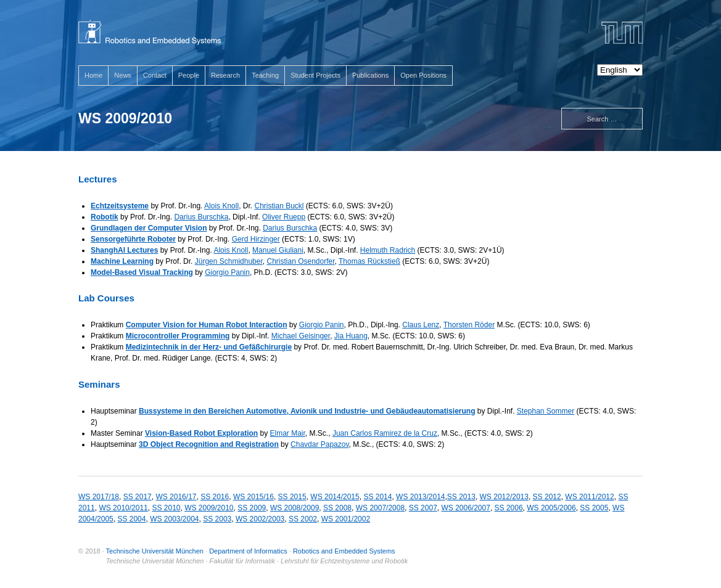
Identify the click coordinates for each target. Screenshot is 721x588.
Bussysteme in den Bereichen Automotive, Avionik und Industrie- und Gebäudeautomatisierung (307, 411)
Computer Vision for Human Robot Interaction (207, 325)
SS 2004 (131, 519)
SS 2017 (138, 497)
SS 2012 (547, 497)
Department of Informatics (248, 551)
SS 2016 (215, 497)
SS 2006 (509, 508)
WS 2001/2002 (346, 519)
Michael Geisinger (301, 336)
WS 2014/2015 (335, 497)
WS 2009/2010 (209, 508)
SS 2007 (423, 508)
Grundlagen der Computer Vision (149, 228)
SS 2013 (461, 497)
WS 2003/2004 (174, 519)
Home (93, 75)
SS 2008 (337, 508)
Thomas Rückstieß (369, 261)
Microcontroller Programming (178, 336)
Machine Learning (122, 261)
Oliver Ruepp (284, 217)
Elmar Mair (288, 433)
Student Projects (315, 75)
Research (225, 75)
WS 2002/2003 (260, 519)
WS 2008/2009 (295, 508)
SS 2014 (377, 497)
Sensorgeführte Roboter (133, 239)
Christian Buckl (279, 206)
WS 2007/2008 (380, 508)
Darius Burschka (201, 217)
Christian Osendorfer (300, 261)
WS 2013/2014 (420, 497)
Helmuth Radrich (388, 250)
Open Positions (423, 75)
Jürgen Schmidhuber (229, 261)
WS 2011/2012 (589, 497)
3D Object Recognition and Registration (209, 444)
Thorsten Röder (469, 325)
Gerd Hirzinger (256, 239)
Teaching (265, 75)
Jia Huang (351, 336)
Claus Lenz (421, 325)
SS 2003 (217, 519)
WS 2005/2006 (551, 508)
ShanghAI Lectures (124, 250)
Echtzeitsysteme (120, 206)
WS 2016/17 (176, 497)
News (123, 75)
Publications (370, 75)
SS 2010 (166, 508)
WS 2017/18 (99, 497)
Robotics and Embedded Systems (344, 551)
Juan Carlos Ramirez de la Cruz (385, 433)
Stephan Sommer (546, 411)
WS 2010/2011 (123, 508)
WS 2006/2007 (466, 508)
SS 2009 (252, 508)
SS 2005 (594, 508)
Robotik (105, 217)
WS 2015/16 (253, 497)
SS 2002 (303, 519)
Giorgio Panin (227, 272)
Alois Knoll (221, 206)
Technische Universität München (155, 551)
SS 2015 (292, 497)
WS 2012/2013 (504, 497)
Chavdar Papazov (320, 444)
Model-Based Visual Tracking (142, 272)
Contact (155, 75)
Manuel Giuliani (278, 250)
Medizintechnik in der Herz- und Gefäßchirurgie (209, 347)
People (189, 75)
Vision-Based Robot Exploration (201, 433)
